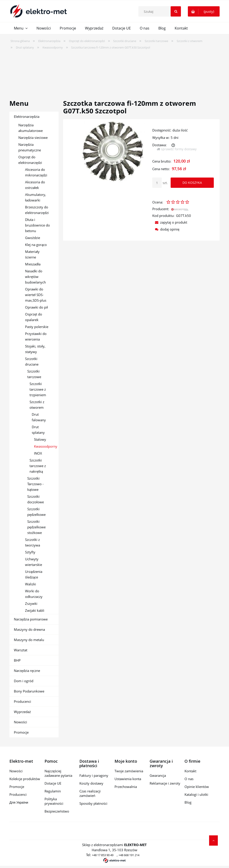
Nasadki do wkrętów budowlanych (35, 277)
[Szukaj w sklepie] (161, 11)
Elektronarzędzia (27, 116)
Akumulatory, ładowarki (36, 197)
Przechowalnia (126, 787)
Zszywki (31, 603)
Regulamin (53, 791)
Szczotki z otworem (37, 405)
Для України (19, 802)
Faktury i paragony (94, 775)
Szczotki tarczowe (34, 374)
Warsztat (21, 650)
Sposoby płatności (93, 803)
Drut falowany (39, 417)
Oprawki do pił (36, 307)
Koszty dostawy (91, 783)
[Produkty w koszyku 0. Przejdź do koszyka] (204, 11)
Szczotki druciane (32, 361)
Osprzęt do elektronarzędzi (30, 160)
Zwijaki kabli (35, 610)
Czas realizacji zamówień (90, 793)
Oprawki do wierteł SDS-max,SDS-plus (36, 295)
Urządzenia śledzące (34, 574)
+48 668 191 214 (129, 855)
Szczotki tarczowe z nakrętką (38, 466)
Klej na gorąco (36, 245)
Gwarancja (158, 775)
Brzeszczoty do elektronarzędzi (37, 210)
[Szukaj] (176, 11)
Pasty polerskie (37, 327)
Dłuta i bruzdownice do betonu (37, 225)
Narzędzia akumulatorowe (31, 128)
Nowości (20, 722)
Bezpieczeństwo (57, 811)
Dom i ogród (24, 681)
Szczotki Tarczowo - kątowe (35, 484)
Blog (188, 802)
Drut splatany (38, 430)
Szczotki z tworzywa (33, 542)
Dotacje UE (53, 783)
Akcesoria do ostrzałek (35, 185)
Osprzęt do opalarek (34, 317)
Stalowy (40, 439)
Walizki (31, 584)
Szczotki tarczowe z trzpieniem (38, 389)
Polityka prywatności (54, 801)
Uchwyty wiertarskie (34, 562)
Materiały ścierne (32, 254)
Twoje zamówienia (129, 771)
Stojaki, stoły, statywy (35, 349)
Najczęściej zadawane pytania (58, 773)
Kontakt (190, 771)
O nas (189, 779)
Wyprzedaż (22, 712)
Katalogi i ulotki (196, 794)
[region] (114, 72)
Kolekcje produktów (25, 779)
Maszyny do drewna (29, 629)
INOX (38, 453)
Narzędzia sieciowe (33, 138)
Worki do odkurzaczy (34, 594)
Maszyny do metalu (29, 640)
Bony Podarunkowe (29, 691)
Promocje (21, 732)
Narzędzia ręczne (27, 671)
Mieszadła (33, 264)
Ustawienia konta (128, 779)
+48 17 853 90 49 (103, 855)
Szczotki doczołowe (36, 499)
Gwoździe (33, 238)
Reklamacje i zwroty (165, 783)
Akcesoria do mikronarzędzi (36, 172)
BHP (17, 660)
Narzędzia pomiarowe (31, 619)
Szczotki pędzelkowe (36, 512)
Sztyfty (30, 552)
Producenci (22, 701)
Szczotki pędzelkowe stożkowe (36, 527)
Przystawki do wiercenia (36, 336)
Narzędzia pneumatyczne (30, 147)
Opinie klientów (197, 787)
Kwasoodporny (46, 446)
